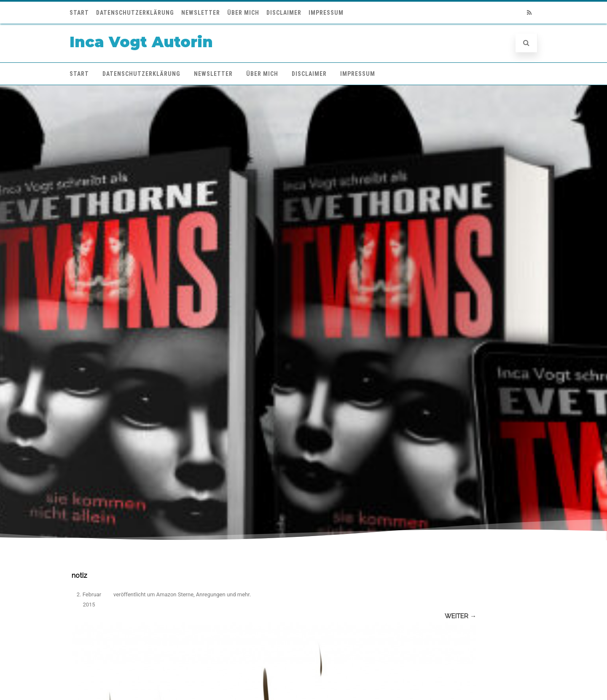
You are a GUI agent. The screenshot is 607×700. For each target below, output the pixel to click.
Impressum (326, 13)
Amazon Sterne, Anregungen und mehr (203, 594)
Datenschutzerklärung (135, 13)
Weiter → (461, 616)
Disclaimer (284, 13)
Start (79, 13)
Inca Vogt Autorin (141, 42)
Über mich (243, 13)
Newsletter (201, 13)
